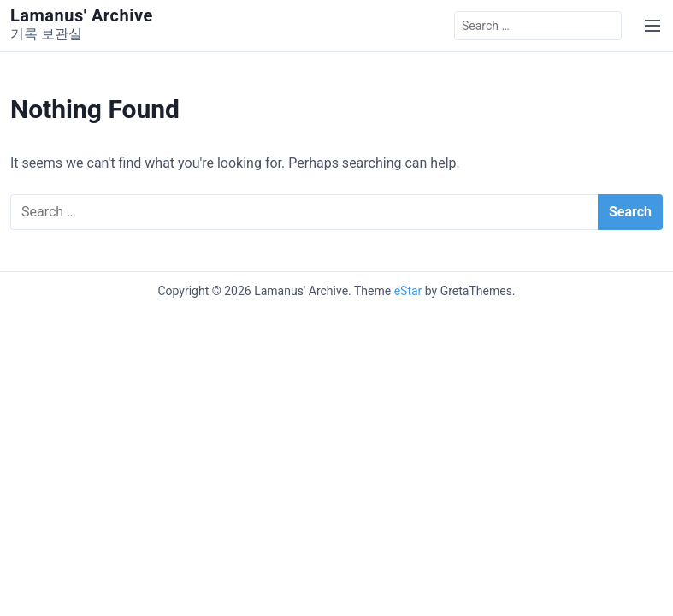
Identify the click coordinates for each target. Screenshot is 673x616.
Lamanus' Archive (82, 15)
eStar (408, 291)
